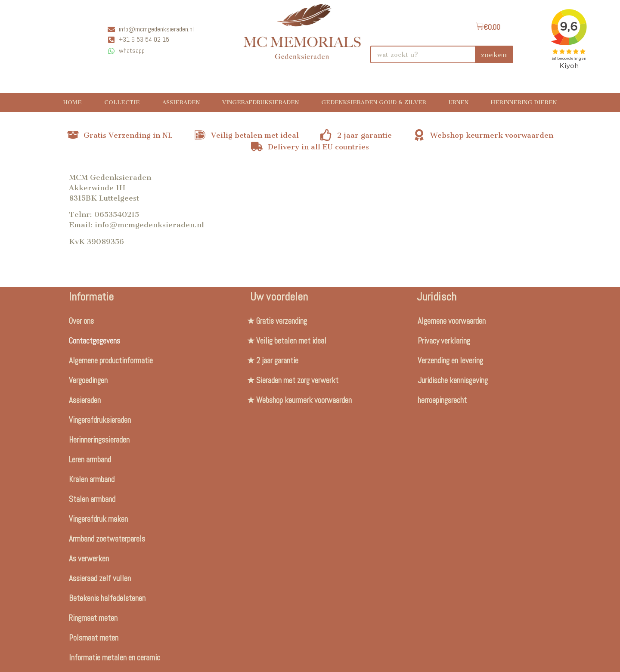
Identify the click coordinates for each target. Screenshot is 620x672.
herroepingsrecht (442, 400)
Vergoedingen (88, 380)
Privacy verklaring (444, 341)
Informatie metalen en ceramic (115, 658)
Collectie (122, 102)
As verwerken (89, 559)
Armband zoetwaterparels (107, 539)
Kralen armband (92, 479)
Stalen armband (92, 499)
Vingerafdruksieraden (260, 102)
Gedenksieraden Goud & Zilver (374, 102)
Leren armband (90, 460)
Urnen (459, 102)
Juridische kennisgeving (453, 380)
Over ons (81, 321)
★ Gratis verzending (277, 321)
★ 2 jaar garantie (273, 361)
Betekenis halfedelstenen (107, 598)
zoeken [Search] (494, 55)
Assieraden (181, 102)
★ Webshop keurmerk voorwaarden (299, 400)
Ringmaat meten (93, 618)
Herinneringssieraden (99, 440)
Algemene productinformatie (111, 361)
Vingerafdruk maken (98, 519)
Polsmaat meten (94, 638)
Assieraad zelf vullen (100, 578)
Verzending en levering (450, 361)
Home (73, 102)
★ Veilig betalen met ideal (287, 341)
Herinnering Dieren (524, 102)
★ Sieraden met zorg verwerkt (293, 380)
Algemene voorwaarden (452, 321)
